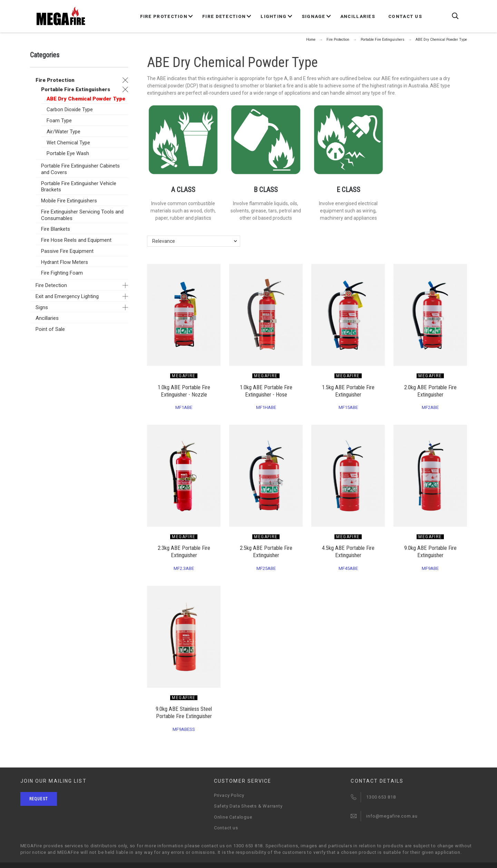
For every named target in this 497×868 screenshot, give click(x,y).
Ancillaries (47, 318)
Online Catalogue (233, 817)
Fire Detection (51, 285)
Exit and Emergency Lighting (67, 296)
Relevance (164, 241)
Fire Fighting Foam (62, 273)
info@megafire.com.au (392, 816)
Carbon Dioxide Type (70, 109)
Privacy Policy (229, 795)
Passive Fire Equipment (67, 251)
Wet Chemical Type (68, 143)
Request (39, 799)
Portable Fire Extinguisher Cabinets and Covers (80, 169)
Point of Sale (50, 329)
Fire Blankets (56, 229)
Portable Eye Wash (68, 153)
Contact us (226, 828)
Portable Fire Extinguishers (76, 89)
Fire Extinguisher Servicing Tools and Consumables (82, 215)
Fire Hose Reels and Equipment (76, 240)
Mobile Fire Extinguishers (69, 201)
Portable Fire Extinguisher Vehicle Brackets (79, 187)
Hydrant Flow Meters (65, 262)
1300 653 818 (381, 797)
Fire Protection (55, 80)
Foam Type (59, 121)
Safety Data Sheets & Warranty (248, 806)
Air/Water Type (64, 132)
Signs (42, 307)
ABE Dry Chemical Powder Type (86, 99)
